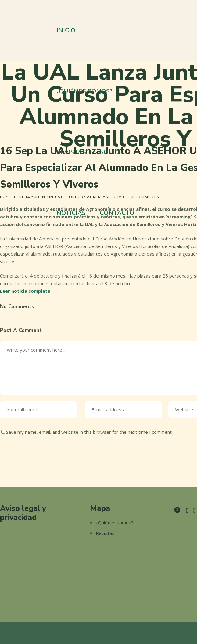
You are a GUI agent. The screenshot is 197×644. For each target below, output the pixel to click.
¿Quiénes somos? (115, 522)
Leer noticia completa (25, 291)
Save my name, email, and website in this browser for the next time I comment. (89, 432)
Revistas (105, 533)
